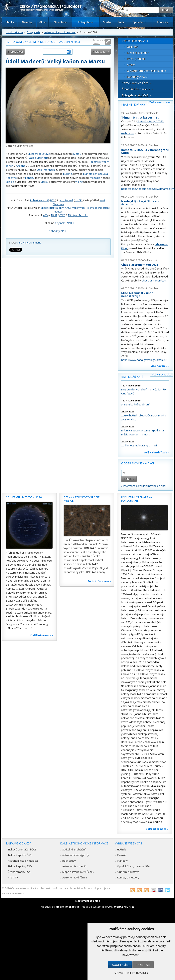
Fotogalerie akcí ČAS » (137, 95)
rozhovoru (128, 133)
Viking (79, 182)
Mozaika (95, 178)
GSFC (62, 215)
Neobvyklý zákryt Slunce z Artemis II (140, 203)
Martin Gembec (150, 145)
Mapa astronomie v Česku (78, 872)
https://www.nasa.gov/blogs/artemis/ (144, 360)
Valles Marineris (38, 158)
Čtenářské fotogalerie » (137, 89)
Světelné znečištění (74, 849)
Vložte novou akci (162, 375)
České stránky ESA (19, 872)
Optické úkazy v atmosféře (133, 866)
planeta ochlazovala (95, 174)
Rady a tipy (69, 861)
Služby (107, 22)
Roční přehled (136, 59)
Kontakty (163, 22)
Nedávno (11, 178)
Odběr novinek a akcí (138, 463)
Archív (131, 65)
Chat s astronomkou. (154, 280)
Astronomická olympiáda (23, 861)
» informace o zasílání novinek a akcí (143, 486)
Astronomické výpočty (76, 855)
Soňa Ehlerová (149, 260)
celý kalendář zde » (157, 452)
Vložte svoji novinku (160, 102)
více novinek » (160, 366)
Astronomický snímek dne (60, 32)
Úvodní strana (14, 32)
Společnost (140, 22)
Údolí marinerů (46, 170)
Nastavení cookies (88, 901)
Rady (121, 22)
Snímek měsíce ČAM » (137, 83)
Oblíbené (133, 47)
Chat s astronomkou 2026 (140, 265)
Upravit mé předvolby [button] (131, 973)
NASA (54, 215)
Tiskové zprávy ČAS (20, 855)
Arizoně (21, 166)
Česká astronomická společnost (31, 888)
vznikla (10, 182)
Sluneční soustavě (39, 154)
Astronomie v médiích (75, 866)
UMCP (78, 200)
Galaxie (122, 855)
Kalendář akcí (132, 377)
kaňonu (30, 178)
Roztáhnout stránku (99, 42)
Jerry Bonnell (66, 200)
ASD (45, 215)
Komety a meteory (128, 877)
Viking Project (25, 146)
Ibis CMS (107, 907)
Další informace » (42, 635)
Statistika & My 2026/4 (151, 121)
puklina (68, 174)
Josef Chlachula (150, 113)
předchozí (17, 52)
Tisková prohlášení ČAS (22, 849)
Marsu (77, 154)
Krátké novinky (133, 104)
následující (99, 52)
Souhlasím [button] (120, 965)
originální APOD (64, 223)
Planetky (122, 861)
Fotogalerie (86, 22)
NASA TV (13, 877)
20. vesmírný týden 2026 (24, 497)
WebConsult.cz (124, 907)
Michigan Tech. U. (78, 215)
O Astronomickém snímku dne (146, 71)
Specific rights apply (52, 208)
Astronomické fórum (75, 877)
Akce (42, 22)
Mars (19, 243)
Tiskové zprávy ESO (20, 866)
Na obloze (60, 22)
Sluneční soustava (128, 872)
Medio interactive (68, 907)
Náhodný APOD (58, 231)
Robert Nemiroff (39, 200)
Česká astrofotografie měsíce (82, 499)
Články (10, 22)
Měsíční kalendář (138, 53)
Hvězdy (122, 849)
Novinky (27, 22)
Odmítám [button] (143, 965)
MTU (53, 200)
